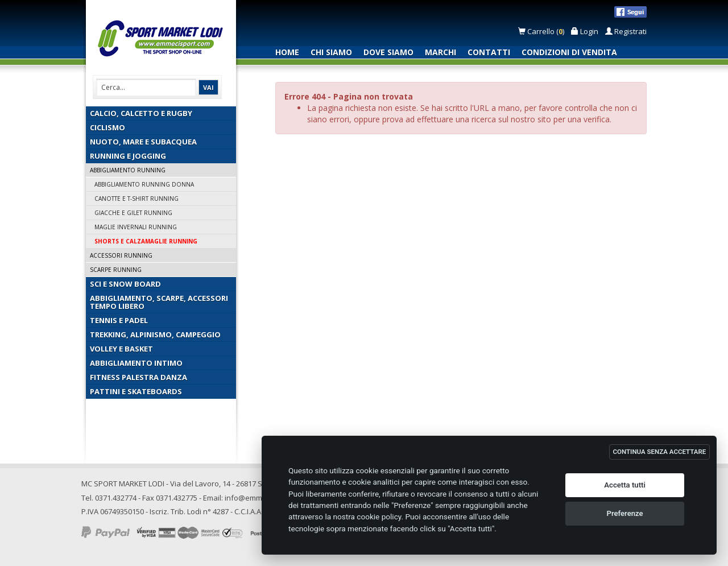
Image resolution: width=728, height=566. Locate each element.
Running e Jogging (128, 156)
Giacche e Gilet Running (133, 213)
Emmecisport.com (163, 39)
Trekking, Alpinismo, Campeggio (155, 334)
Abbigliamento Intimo (136, 363)
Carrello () (542, 31)
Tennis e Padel (119, 320)
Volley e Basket (121, 349)
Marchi (440, 52)
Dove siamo (388, 52)
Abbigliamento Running (128, 170)
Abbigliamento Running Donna (144, 184)
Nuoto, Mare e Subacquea (143, 142)
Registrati (626, 31)
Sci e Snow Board (125, 284)
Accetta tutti (625, 485)
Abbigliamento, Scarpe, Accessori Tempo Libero (159, 302)
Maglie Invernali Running (136, 227)
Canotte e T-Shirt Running (136, 199)
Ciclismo (107, 127)
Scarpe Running (116, 270)
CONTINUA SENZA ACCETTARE (660, 452)
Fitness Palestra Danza (138, 377)
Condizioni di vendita (569, 52)
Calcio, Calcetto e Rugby (141, 113)
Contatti (489, 52)
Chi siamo (331, 52)
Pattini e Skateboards (136, 391)
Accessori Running (121, 255)
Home (287, 52)
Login (585, 31)
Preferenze (625, 513)
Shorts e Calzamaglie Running (146, 241)
